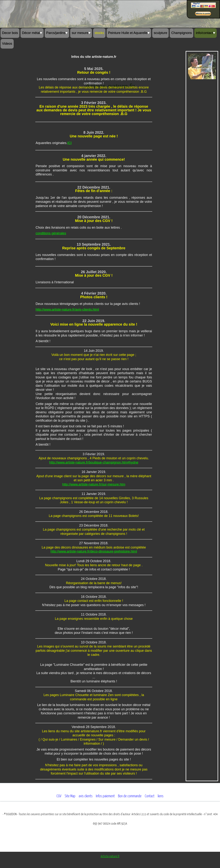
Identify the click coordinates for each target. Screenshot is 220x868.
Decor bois (10, 33)
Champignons (181, 33)
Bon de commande (130, 796)
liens (161, 796)
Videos (7, 44)
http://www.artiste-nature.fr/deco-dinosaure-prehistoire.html (94, 551)
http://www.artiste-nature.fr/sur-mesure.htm (94, 484)
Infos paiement (105, 796)
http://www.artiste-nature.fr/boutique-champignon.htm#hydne (94, 462)
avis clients (86, 796)
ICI (70, 143)
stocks (99, 33)
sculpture (160, 33)
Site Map (70, 796)
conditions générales (51, 233)
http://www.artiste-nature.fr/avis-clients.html (67, 310)
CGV (59, 796)
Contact (150, 796)
